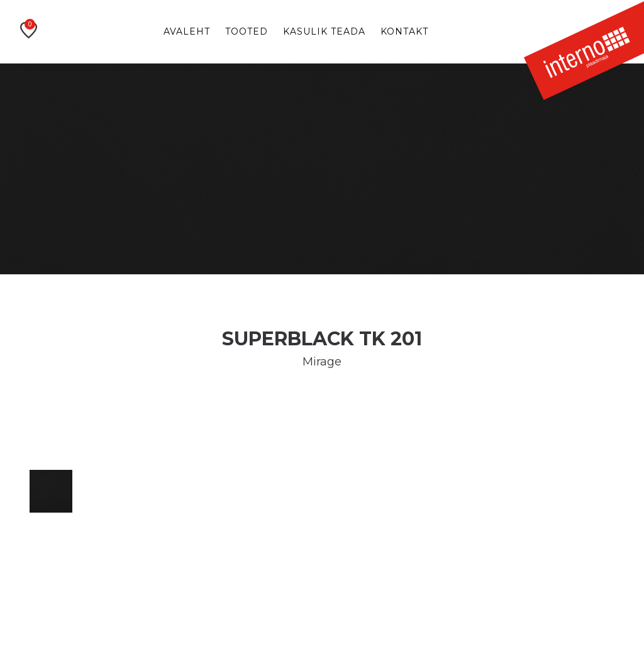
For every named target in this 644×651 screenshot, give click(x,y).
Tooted (247, 31)
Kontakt (404, 31)
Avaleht (187, 31)
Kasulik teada (324, 31)
